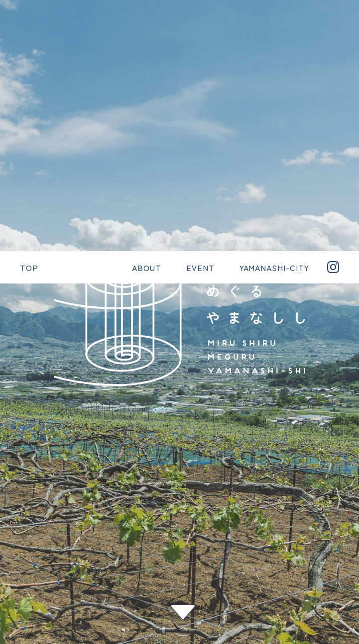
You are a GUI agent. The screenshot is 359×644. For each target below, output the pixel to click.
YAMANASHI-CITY (43, 577)
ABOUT (24, 529)
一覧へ (13, 406)
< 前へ (12, 390)
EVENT (23, 553)
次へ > (12, 422)
